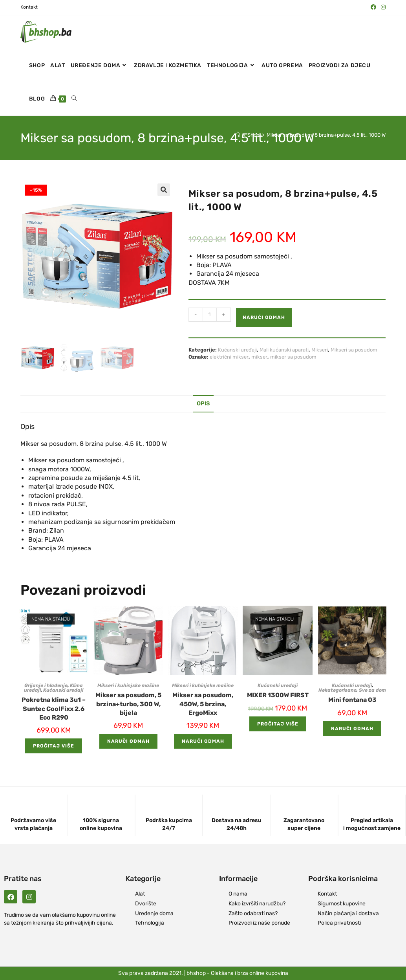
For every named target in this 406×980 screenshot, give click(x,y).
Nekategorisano (337, 690)
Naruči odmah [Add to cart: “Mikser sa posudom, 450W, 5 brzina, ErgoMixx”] (203, 741)
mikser (259, 357)
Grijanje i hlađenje (46, 685)
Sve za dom (372, 690)
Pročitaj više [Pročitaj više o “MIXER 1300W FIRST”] (278, 724)
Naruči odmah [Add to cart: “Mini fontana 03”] (352, 729)
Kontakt (29, 7)
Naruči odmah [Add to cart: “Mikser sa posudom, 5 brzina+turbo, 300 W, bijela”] (128, 741)
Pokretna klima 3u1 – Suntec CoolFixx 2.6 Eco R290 (54, 709)
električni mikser (229, 357)
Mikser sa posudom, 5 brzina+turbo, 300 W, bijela (128, 704)
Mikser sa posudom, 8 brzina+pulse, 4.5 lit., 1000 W (326, 135)
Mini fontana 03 (352, 700)
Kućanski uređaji (237, 350)
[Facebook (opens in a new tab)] (373, 7)
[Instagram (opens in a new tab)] (382, 7)
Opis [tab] (203, 404)
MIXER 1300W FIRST (278, 695)
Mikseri (320, 350)
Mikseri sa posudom (354, 350)
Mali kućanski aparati (284, 350)
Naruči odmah (264, 317)
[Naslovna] (238, 135)
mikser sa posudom (293, 357)
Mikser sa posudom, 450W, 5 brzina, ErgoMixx (203, 704)
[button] (164, 190)
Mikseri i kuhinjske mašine (128, 685)
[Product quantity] (210, 315)
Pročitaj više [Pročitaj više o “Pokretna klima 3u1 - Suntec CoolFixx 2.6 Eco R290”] (54, 746)
